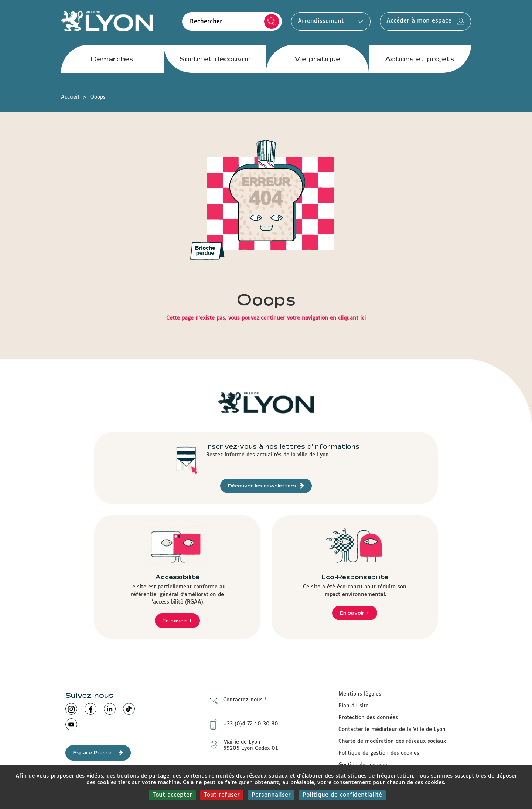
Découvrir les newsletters (266, 486)
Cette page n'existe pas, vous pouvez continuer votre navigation (266, 318)
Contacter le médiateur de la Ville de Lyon (392, 730)
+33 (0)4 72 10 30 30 (241, 724)
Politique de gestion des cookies (379, 753)
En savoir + (177, 621)
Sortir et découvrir (215, 59)
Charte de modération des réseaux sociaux (392, 741)
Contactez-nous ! (235, 700)
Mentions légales (360, 694)
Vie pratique (317, 59)
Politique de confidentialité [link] (342, 795)
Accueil (70, 97)
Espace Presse (98, 753)
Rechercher (272, 22)
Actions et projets (420, 59)
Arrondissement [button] (329, 21)
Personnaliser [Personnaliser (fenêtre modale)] (271, 795)
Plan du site (354, 706)
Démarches (112, 59)
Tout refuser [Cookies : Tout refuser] (222, 795)
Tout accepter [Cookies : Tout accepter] (172, 795)
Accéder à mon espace (425, 21)
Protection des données (368, 718)
